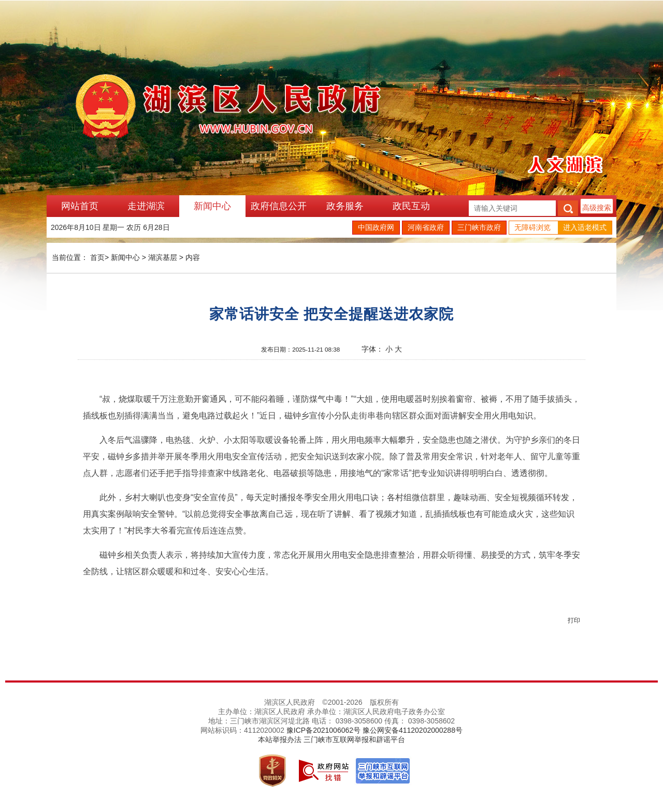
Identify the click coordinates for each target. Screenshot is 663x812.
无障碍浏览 (532, 227)
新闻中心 (212, 206)
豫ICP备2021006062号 (323, 730)
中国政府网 (376, 227)
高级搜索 (597, 208)
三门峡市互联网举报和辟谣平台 (354, 740)
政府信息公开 (279, 206)
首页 (97, 257)
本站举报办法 (280, 740)
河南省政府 (426, 227)
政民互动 (411, 206)
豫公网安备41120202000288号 (413, 730)
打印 (574, 620)
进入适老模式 (585, 227)
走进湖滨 (146, 206)
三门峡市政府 (479, 227)
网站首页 (80, 206)
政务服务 (345, 206)
